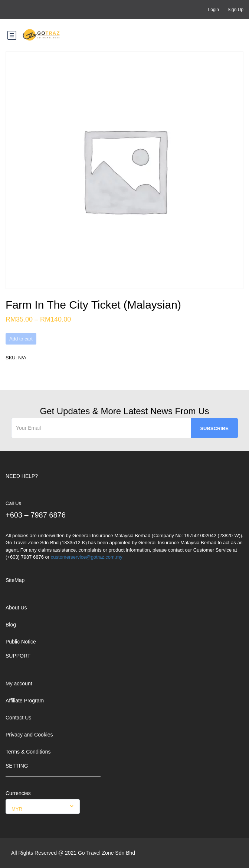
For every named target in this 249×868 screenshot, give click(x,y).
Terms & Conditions (28, 752)
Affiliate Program (25, 701)
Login (214, 10)
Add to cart (21, 339)
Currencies (18, 793)
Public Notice (21, 642)
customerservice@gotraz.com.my (87, 557)
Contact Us (18, 718)
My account (19, 684)
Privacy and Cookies (29, 735)
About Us (16, 608)
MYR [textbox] (17, 809)
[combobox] (43, 807)
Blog (11, 625)
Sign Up (235, 10)
